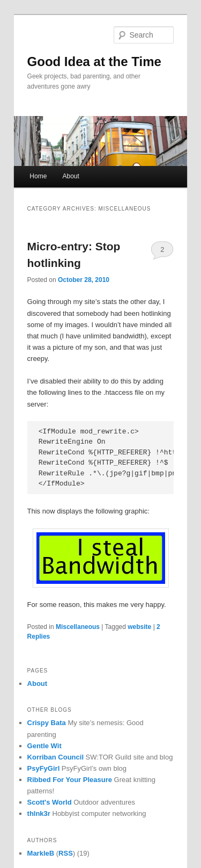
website (139, 627)
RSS (66, 853)
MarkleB (41, 853)
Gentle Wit (44, 746)
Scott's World (50, 802)
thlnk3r (39, 813)
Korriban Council (55, 757)
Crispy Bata (47, 723)
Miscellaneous (78, 627)
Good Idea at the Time (94, 62)
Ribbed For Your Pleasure (70, 780)
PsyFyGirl (44, 768)
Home (38, 176)
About (70, 176)
